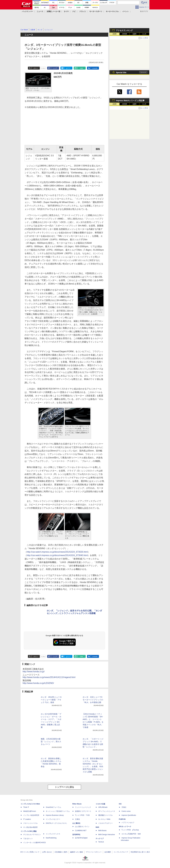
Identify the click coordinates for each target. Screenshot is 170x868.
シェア (55, 68)
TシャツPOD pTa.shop (130, 830)
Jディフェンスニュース (107, 811)
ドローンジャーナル (30, 823)
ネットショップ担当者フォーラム (58, 811)
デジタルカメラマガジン (32, 835)
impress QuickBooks (129, 815)
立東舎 (77, 819)
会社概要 (108, 852)
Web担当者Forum (30, 811)
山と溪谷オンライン (82, 827)
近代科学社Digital (81, 838)
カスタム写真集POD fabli (131, 834)
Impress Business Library (55, 815)
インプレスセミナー (53, 819)
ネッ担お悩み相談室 (30, 827)
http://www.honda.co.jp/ (34, 672)
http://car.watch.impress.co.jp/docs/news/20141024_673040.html (57, 555)
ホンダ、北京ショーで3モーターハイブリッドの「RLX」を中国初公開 (93, 700)
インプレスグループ (121, 852)
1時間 (115, 34)
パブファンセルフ (128, 823)
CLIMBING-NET (81, 831)
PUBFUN (122, 819)
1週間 (134, 34)
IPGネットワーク (125, 827)
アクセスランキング (124, 30)
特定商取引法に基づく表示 (140, 852)
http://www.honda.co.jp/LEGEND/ (38, 683)
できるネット (28, 839)
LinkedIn (95, 68)
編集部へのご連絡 (76, 852)
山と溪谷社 (76, 823)
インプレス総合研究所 (31, 815)
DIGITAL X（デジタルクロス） (57, 823)
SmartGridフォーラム (53, 807)
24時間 (124, 34)
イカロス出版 (100, 804)
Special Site (121, 72)
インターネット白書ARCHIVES (34, 843)
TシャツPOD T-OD (82, 815)
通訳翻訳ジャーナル (105, 815)
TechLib (101, 842)
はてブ (68, 68)
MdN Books (102, 831)
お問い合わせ (47, 852)
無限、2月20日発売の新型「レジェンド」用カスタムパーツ (51, 742)
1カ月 (144, 34)
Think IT (26, 807)
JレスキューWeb (104, 819)
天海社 (124, 807)
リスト (43, 68)
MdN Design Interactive (107, 835)
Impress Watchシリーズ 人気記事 (130, 100)
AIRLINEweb (103, 807)
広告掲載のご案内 (61, 852)
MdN (97, 827)
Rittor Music (77, 804)
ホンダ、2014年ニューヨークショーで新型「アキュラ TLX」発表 (51, 700)
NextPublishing (51, 838)
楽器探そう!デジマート (83, 811)
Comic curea (126, 811)
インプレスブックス (53, 834)
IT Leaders (27, 819)
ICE (120, 804)
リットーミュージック (83, 807)
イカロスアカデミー (105, 823)
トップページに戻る (64, 787)
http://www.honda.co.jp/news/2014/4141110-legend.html (49, 677)
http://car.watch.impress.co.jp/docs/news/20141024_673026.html (57, 552)
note (81, 68)
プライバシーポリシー (94, 852)
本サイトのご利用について (30, 852)
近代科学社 (76, 835)
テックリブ (100, 839)
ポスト (36, 68)
